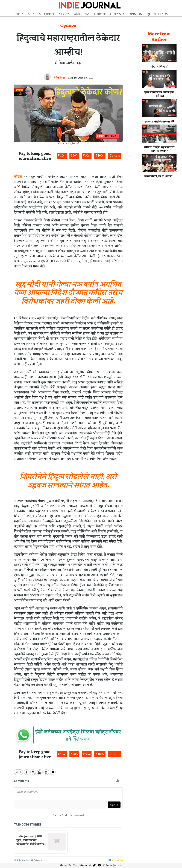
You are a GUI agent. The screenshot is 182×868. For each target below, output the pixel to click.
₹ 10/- (62, 156)
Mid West (47, 14)
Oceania (117, 14)
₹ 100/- (100, 156)
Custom (115, 156)
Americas (82, 14)
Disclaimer (80, 863)
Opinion (136, 14)
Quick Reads (157, 14)
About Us (65, 863)
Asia (31, 14)
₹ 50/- (87, 156)
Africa (64, 14)
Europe (100, 14)
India (19, 14)
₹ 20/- (74, 156)
